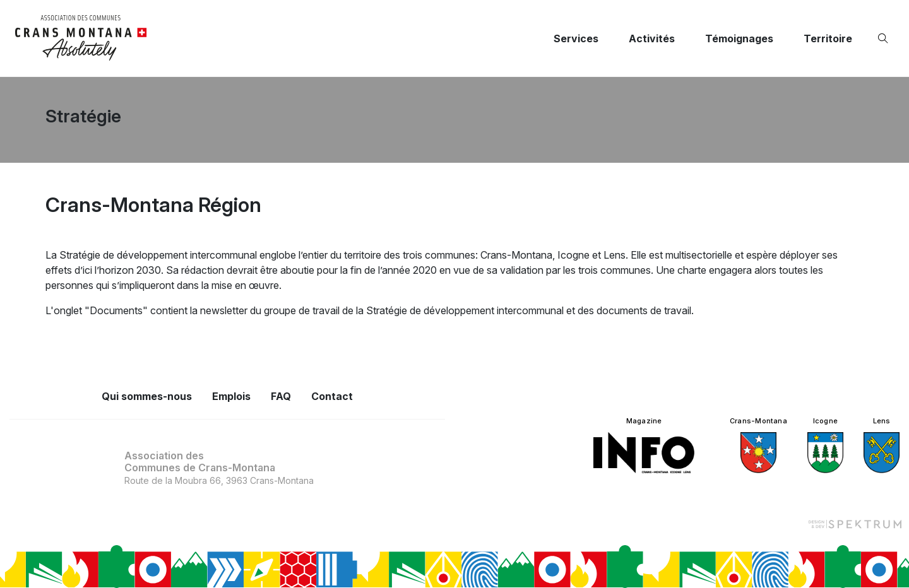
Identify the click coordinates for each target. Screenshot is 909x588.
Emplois (231, 396)
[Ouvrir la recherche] (886, 38)
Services (576, 38)
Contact (332, 396)
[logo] (81, 38)
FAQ (281, 396)
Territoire (828, 38)
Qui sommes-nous (147, 396)
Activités (652, 38)
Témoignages (739, 38)
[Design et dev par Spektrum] (855, 523)
